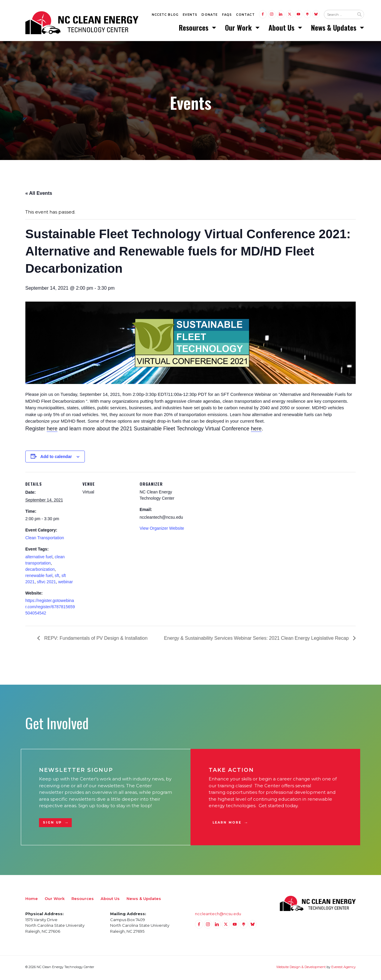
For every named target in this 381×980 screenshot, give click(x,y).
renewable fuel (39, 577)
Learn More (227, 824)
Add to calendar (56, 458)
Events (190, 15)
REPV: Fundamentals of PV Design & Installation (95, 640)
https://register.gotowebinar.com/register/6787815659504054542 (50, 608)
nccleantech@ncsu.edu (218, 915)
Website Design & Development (301, 968)
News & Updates (335, 28)
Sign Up (52, 824)
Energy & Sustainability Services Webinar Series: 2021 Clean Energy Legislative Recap (257, 640)
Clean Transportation (45, 539)
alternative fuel (39, 558)
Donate (210, 15)
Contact (245, 15)
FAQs (227, 15)
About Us (282, 28)
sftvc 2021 (46, 583)
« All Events (39, 195)
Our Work (239, 28)
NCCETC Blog (165, 15)
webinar (66, 583)
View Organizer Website (162, 530)
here (52, 430)
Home (32, 900)
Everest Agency (343, 968)
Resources (195, 28)
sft (57, 577)
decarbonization (40, 571)
